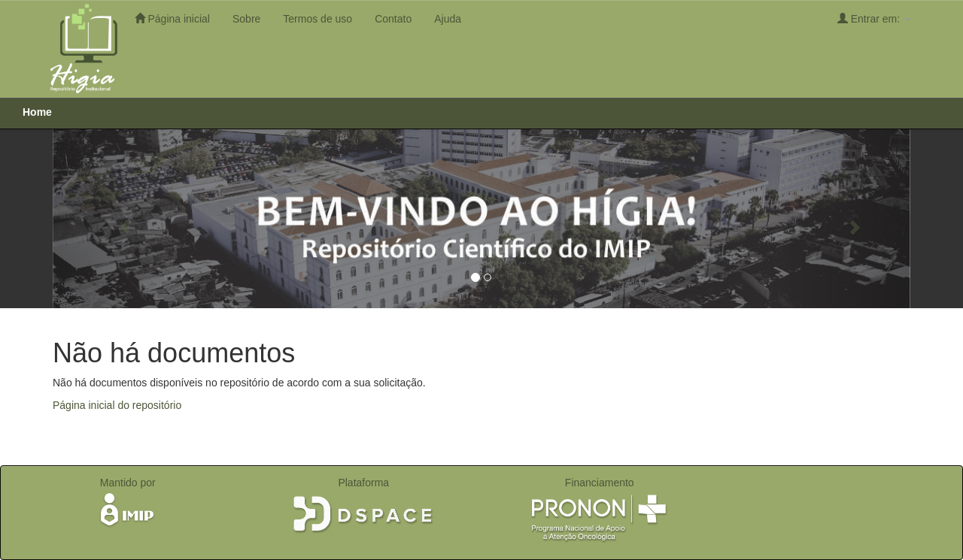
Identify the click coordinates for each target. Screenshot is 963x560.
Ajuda (448, 19)
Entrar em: (874, 18)
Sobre (246, 19)
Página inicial (172, 18)
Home (37, 112)
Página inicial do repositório (117, 405)
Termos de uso (317, 19)
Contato (393, 19)
